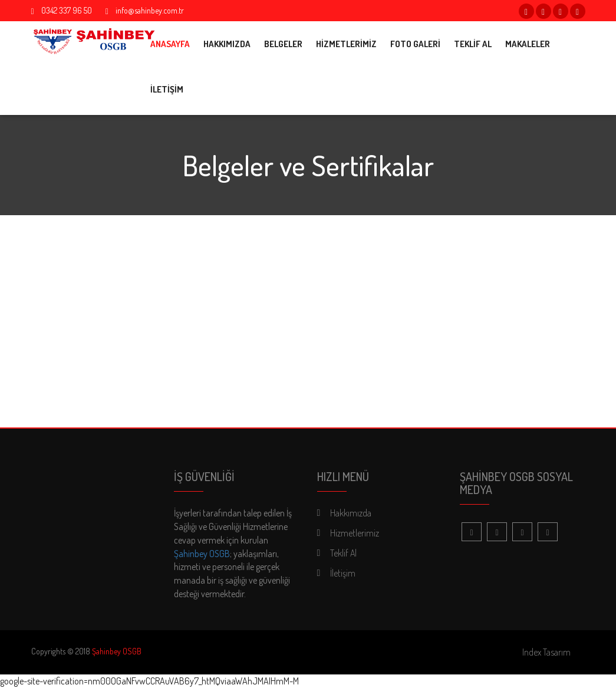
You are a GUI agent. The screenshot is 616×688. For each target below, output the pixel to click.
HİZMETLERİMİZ (346, 44)
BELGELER (283, 44)
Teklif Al (343, 553)
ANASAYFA (170, 44)
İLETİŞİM (167, 89)
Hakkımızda (351, 513)
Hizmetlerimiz (355, 533)
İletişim (343, 573)
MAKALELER (528, 44)
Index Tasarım (546, 652)
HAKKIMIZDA (227, 44)
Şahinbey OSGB (202, 554)
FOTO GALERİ (415, 44)
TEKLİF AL (473, 44)
